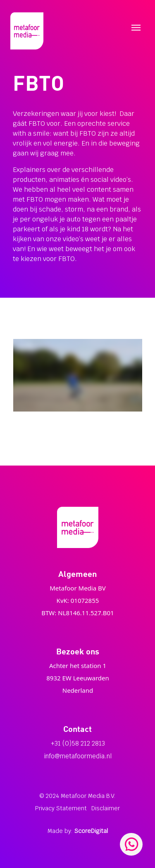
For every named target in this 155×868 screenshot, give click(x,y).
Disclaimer (106, 808)
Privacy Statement (61, 808)
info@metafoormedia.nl (78, 756)
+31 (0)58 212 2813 (78, 743)
